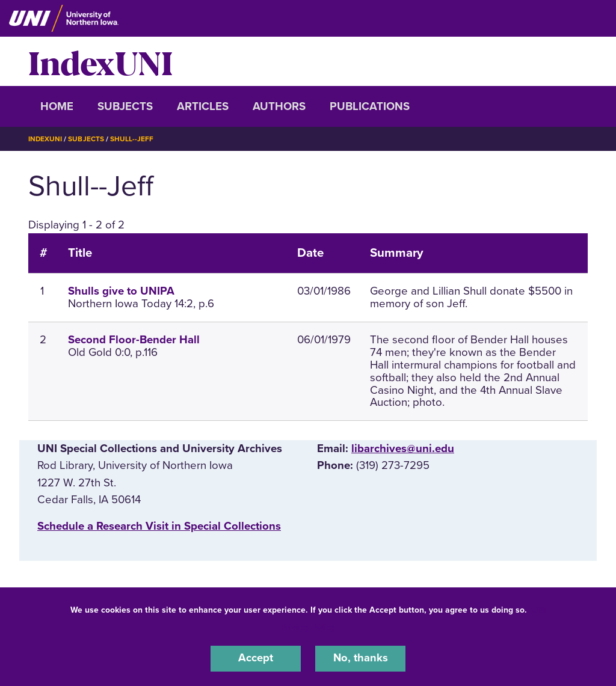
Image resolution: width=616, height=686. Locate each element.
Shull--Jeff (132, 139)
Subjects (125, 106)
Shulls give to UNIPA (121, 291)
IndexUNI (100, 61)
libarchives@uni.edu (403, 449)
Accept (256, 658)
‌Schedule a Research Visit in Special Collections (159, 525)
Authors (279, 106)
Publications (370, 106)
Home (57, 106)
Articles (203, 106)
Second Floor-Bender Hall (134, 340)
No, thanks (360, 658)
